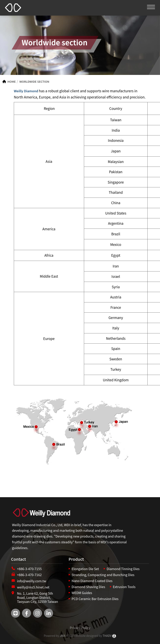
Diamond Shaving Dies (88, 587)
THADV (107, 636)
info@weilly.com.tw (32, 581)
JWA (62, 636)
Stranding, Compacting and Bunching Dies (103, 575)
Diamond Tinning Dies (123, 569)
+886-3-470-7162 (29, 575)
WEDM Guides (82, 593)
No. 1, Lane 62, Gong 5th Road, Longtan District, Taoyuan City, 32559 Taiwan (38, 597)
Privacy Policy (80, 628)
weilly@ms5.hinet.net (33, 587)
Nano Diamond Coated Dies (92, 581)
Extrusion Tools (124, 587)
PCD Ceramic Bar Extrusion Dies (95, 599)
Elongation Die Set (85, 569)
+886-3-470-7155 (29, 569)
